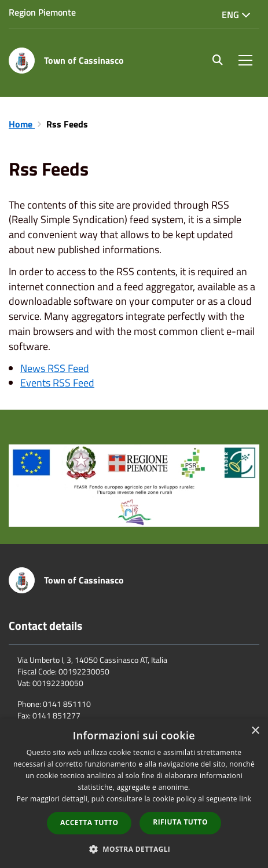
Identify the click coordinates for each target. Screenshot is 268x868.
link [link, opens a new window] (245, 799)
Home (22, 124)
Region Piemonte (42, 12)
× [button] (255, 731)
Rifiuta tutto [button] (180, 822)
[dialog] (134, 793)
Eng (236, 14)
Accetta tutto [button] (89, 823)
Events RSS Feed (57, 383)
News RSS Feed (55, 368)
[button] (134, 849)
